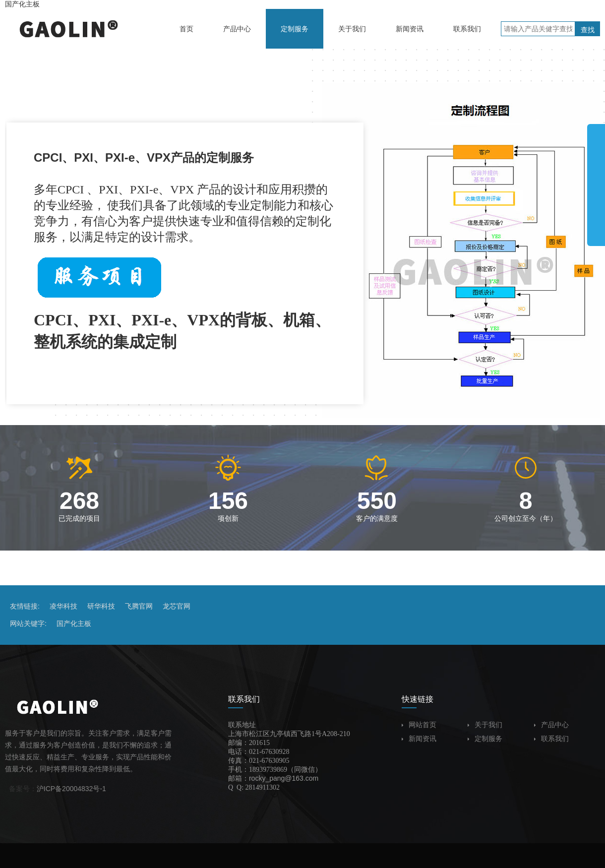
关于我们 (485, 725)
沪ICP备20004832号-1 (71, 789)
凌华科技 (63, 606)
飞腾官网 (139, 606)
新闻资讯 (419, 739)
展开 (596, 181)
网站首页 (419, 725)
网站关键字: (28, 623)
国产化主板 (22, 4)
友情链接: (25, 606)
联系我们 (551, 739)
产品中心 (551, 725)
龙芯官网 (177, 606)
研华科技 (101, 606)
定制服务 (485, 739)
